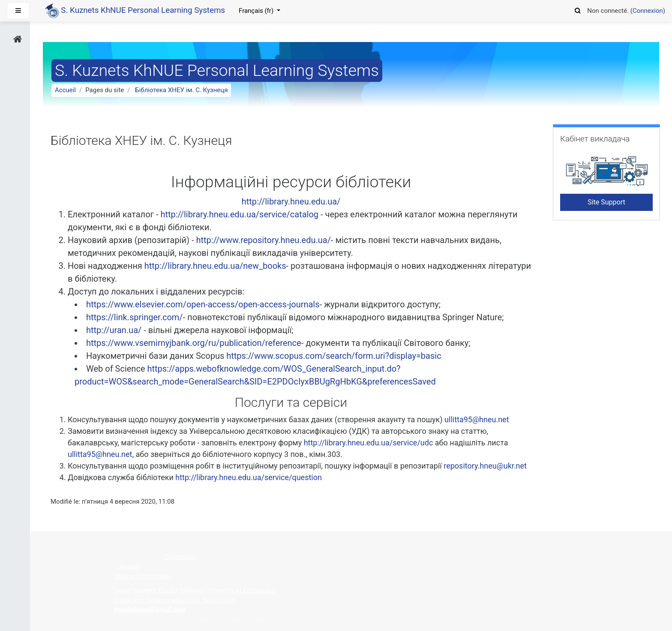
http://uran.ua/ (114, 330)
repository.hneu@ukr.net (485, 466)
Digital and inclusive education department (174, 600)
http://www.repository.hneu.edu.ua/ (264, 240)
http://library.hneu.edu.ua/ (291, 201)
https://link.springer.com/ (135, 317)
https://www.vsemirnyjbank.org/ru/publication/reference (194, 343)
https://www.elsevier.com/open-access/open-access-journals (203, 304)
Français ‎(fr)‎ (257, 11)
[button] (577, 9)
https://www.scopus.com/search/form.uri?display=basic (334, 356)
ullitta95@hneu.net (477, 419)
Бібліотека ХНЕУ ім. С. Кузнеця (181, 90)
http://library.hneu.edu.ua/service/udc (369, 443)
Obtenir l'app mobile (141, 576)
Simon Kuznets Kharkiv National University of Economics (194, 590)
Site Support (606, 202)
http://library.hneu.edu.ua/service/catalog (240, 214)
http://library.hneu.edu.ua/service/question (249, 477)
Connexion (648, 11)
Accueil (65, 90)
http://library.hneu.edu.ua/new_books (215, 266)
